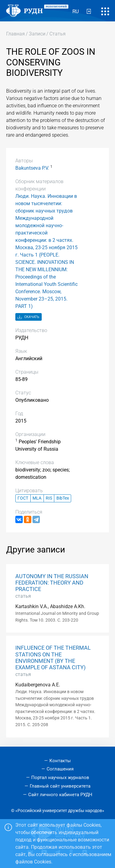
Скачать (28, 317)
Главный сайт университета (60, 786)
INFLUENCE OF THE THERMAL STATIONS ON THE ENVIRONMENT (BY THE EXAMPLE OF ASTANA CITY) (53, 657)
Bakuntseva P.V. (32, 168)
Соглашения (60, 769)
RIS (49, 498)
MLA (37, 498)
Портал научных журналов (60, 778)
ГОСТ (23, 498)
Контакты (60, 761)
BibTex (63, 498)
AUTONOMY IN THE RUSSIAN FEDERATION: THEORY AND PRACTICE (52, 583)
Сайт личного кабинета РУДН (60, 795)
